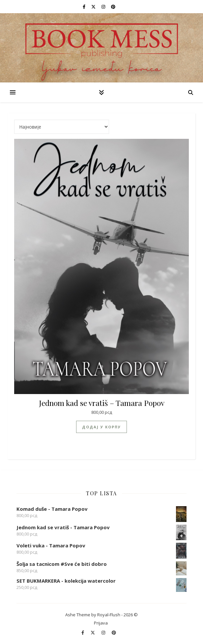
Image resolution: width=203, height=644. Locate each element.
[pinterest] (113, 7)
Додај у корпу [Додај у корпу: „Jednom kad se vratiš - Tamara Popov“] (101, 427)
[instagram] (104, 7)
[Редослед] (62, 127)
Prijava (101, 623)
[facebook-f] (85, 7)
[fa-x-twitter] (94, 7)
